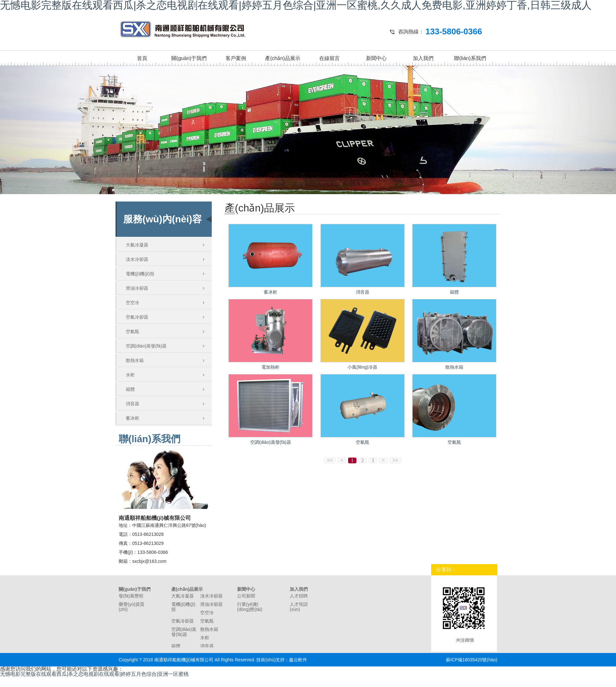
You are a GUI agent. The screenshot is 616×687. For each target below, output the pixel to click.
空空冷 (133, 303)
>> (395, 460)
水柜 (130, 375)
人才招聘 (299, 596)
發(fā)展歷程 (131, 596)
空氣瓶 (133, 331)
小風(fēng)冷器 (362, 367)
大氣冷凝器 (137, 245)
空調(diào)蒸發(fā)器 (146, 346)
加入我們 (423, 58)
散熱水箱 (135, 360)
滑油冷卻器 (137, 288)
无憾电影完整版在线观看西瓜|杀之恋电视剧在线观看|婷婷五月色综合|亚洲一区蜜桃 (94, 674)
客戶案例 (236, 58)
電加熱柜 (270, 367)
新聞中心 (376, 58)
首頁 (142, 58)
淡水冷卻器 (137, 259)
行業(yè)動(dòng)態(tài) (250, 607)
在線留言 (329, 58)
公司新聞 (246, 596)
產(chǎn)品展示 (282, 58)
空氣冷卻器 (137, 317)
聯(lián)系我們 (470, 58)
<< (330, 460)
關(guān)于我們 (189, 58)
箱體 (130, 389)
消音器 (133, 404)
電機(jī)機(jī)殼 (140, 274)
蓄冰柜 (133, 418)
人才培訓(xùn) (299, 607)
